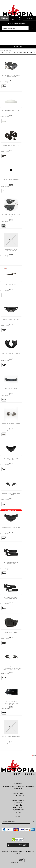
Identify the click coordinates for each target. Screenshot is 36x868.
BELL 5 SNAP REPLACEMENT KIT (11, 110)
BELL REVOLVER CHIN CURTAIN (11, 527)
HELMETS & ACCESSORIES (22, 53)
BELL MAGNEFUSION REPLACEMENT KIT (11, 250)
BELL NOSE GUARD (11, 284)
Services (18, 812)
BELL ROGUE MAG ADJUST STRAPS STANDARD (11, 598)
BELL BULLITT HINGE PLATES (11, 145)
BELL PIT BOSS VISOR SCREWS (11, 424)
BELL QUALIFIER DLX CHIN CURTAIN (11, 459)
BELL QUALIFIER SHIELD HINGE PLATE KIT (11, 494)
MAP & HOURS (30, 18)
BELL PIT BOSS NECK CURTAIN (11, 354)
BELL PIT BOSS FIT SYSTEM (11, 319)
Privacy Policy (18, 805)
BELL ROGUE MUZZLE (11, 632)
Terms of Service (18, 807)
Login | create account (18, 23)
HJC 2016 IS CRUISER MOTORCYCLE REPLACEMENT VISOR (11, 703)
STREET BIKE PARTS (7, 53)
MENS (33, 53)
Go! (31, 28)
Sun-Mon (18, 793)
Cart (20, 18)
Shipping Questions (18, 800)
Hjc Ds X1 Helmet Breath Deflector (11, 737)
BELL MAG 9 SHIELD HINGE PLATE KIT (11, 215)
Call (13, 18)
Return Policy (18, 803)
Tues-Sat (18, 796)
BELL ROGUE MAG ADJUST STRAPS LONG (11, 563)
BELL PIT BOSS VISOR (11, 389)
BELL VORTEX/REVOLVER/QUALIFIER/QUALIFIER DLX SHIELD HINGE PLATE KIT (12, 668)
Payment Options (18, 810)
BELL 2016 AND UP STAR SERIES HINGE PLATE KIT (11, 76)
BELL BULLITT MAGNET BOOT (11, 180)
